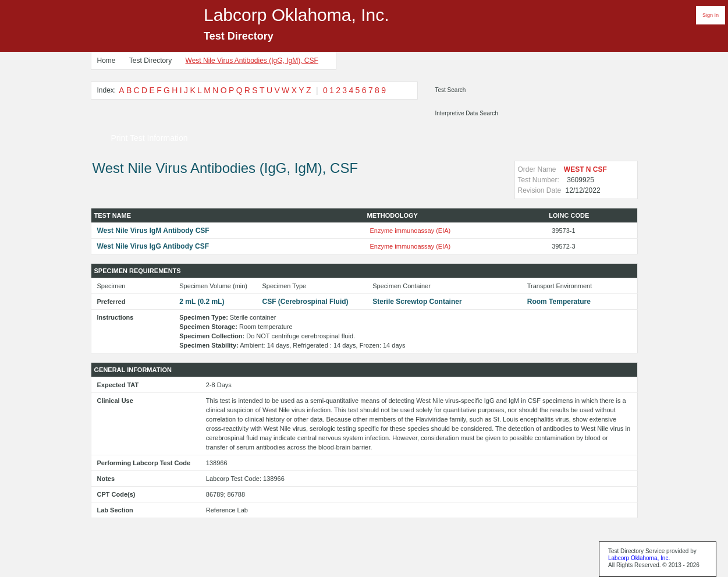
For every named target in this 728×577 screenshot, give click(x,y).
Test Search (451, 90)
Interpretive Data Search (467, 113)
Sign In (711, 15)
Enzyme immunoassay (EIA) (411, 231)
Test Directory (150, 61)
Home (106, 61)
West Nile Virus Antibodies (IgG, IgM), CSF (252, 61)
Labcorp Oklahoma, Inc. (639, 558)
